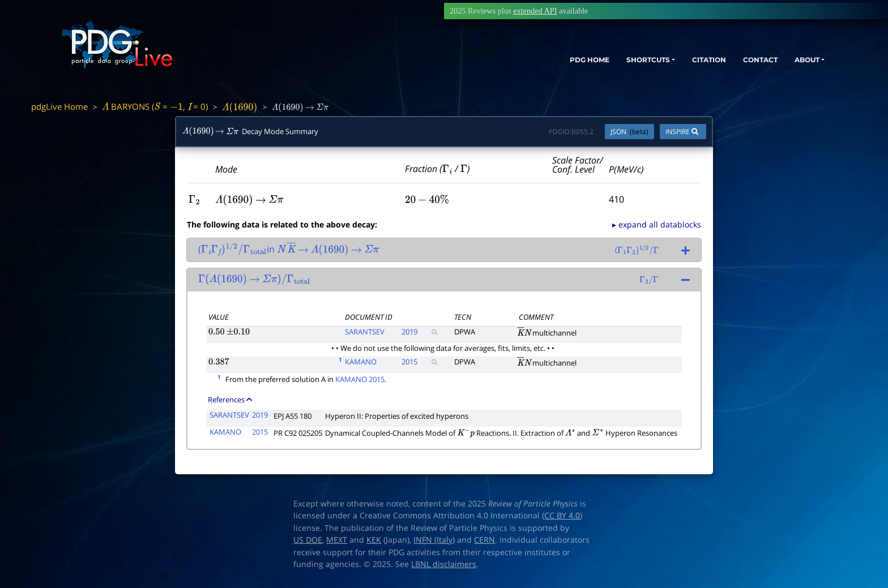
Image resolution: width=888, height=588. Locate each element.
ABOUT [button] (800, 61)
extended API (535, 11)
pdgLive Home (59, 106)
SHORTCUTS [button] (615, 61)
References (230, 400)
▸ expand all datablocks (657, 224)
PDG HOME (546, 61)
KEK (374, 540)
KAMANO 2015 (360, 379)
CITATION (687, 61)
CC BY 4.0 (562, 516)
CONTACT (746, 61)
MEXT (337, 540)
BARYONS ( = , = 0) (155, 106)
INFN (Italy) (434, 540)
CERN (484, 540)
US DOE (308, 540)
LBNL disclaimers (444, 564)
